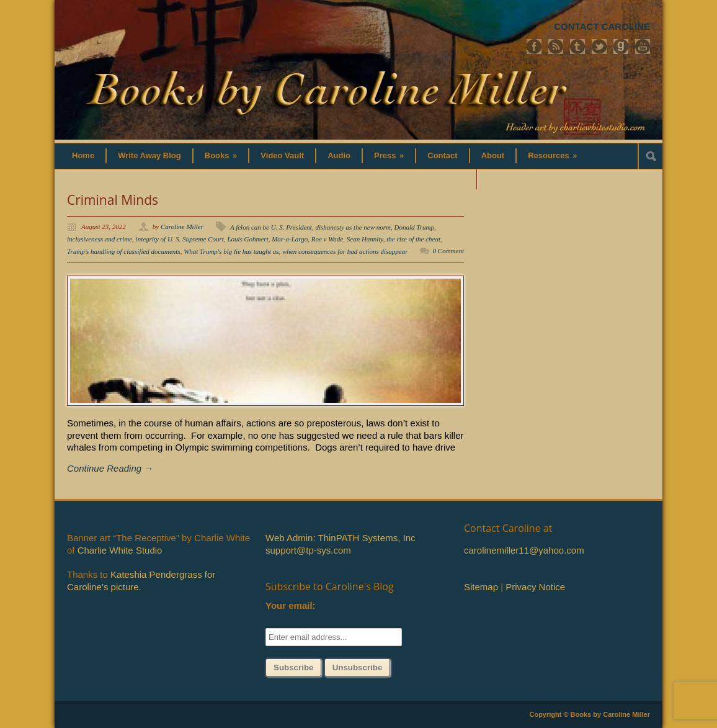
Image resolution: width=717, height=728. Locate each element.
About (493, 155)
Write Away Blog (149, 155)
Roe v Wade (327, 239)
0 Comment (448, 251)
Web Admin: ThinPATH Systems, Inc (340, 538)
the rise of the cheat (413, 239)
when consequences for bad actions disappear (345, 251)
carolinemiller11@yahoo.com (524, 550)
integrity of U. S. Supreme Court (180, 239)
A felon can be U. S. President (271, 227)
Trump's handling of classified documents (124, 251)
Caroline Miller (182, 227)
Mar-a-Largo (290, 239)
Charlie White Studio (120, 550)
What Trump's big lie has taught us (231, 251)
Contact (442, 155)
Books (221, 155)
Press (389, 155)
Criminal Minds (113, 200)
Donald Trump (415, 227)
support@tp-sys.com (308, 550)
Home (83, 155)
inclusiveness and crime (100, 239)
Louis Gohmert (247, 239)
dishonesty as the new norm (353, 227)
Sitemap (481, 587)
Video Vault (282, 155)
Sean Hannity (365, 239)
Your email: (291, 605)
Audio (339, 155)
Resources (552, 155)
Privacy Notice (535, 587)
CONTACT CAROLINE (602, 26)
